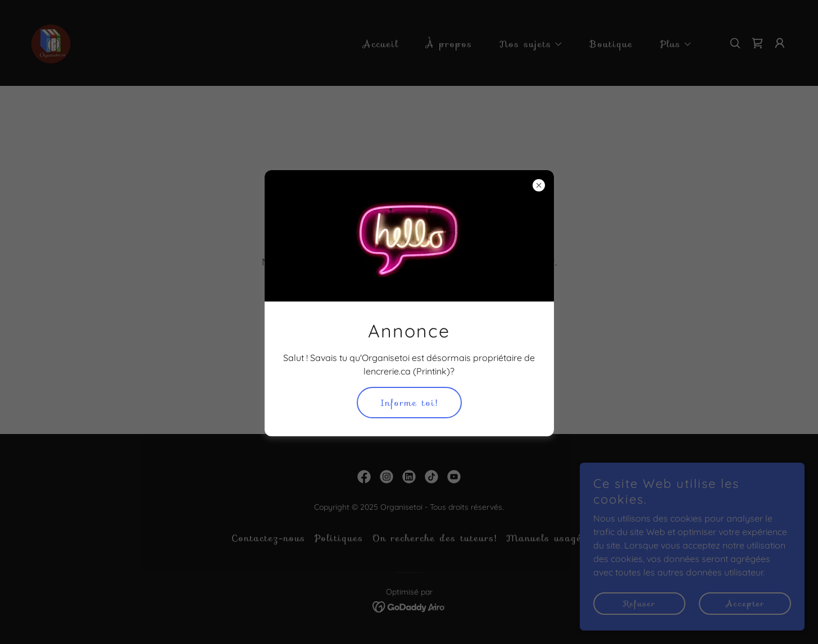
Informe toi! (409, 403)
